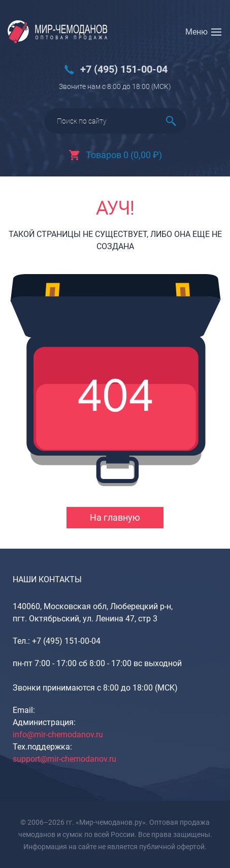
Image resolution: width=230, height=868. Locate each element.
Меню (196, 32)
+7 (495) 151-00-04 (124, 69)
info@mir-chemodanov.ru (58, 735)
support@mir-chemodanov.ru (64, 759)
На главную (115, 517)
